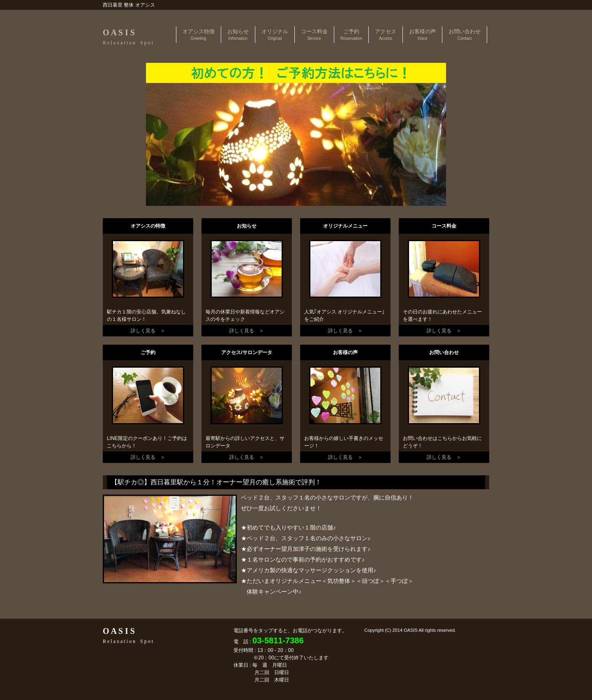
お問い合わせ (465, 35)
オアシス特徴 (199, 35)
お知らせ (238, 35)
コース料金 (314, 35)
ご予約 (351, 35)
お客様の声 (422, 35)
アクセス (386, 35)
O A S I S (128, 37)
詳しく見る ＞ (148, 331)
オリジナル (275, 35)
